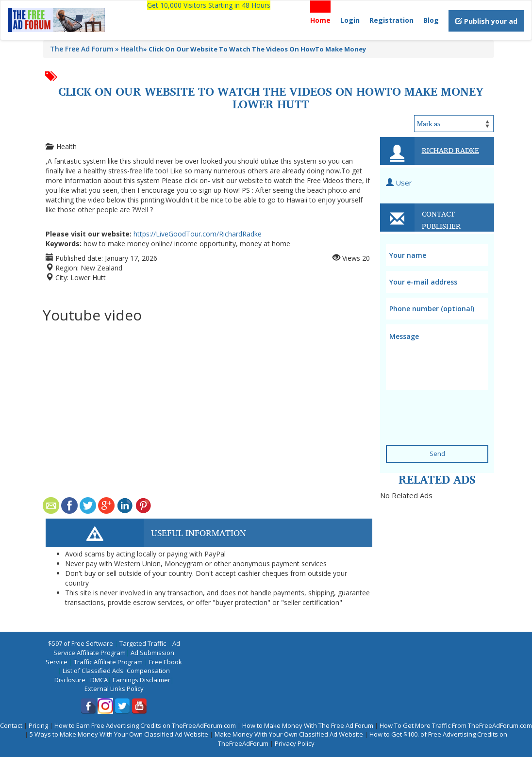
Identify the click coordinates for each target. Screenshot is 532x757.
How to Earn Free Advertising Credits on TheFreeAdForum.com (145, 725)
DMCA (99, 680)
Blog (431, 20)
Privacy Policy (295, 743)
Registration (391, 20)
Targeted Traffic (143, 643)
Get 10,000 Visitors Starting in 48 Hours (209, 5)
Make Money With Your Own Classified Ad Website (289, 734)
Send (437, 454)
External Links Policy (114, 689)
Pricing (38, 725)
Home (320, 20)
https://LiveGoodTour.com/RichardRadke (198, 234)
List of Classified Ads (93, 671)
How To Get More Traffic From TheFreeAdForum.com (456, 725)
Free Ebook (166, 662)
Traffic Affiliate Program (108, 662)
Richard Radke (450, 150)
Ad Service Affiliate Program (117, 648)
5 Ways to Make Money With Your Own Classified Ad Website (119, 734)
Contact (11, 725)
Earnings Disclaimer (141, 680)
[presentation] (445, 407)
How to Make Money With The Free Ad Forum (308, 725)
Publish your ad (486, 21)
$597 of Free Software (81, 643)
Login (350, 20)
